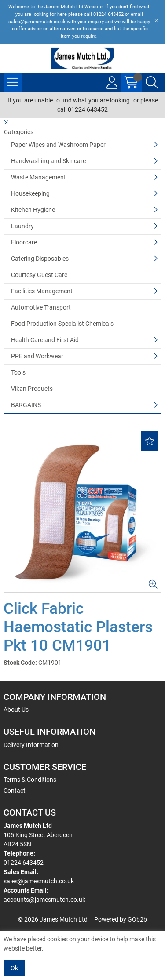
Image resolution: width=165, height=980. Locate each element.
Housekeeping (30, 193)
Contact (15, 791)
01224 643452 (24, 863)
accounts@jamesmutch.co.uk (44, 900)
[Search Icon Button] (152, 83)
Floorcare (24, 242)
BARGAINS (26, 405)
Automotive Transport (41, 307)
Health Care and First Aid (45, 340)
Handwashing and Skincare (48, 161)
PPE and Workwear (37, 356)
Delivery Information (31, 745)
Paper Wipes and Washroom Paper (58, 145)
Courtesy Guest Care (39, 275)
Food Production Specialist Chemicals (62, 324)
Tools (18, 372)
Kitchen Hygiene (33, 210)
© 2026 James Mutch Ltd (53, 919)
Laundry (22, 226)
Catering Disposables (40, 259)
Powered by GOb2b (121, 919)
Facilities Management (42, 291)
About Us (16, 710)
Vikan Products (32, 389)
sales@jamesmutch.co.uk (39, 881)
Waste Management (38, 177)
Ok (14, 968)
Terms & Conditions (30, 780)
